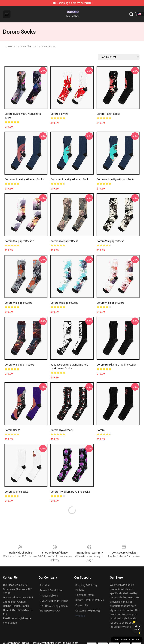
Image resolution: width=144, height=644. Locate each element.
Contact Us (82, 605)
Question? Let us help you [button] (127, 640)
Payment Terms (84, 595)
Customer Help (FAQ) (88, 611)
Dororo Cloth (25, 46)
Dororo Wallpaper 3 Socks (19, 365)
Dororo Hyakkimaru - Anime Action (117, 365)
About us (45, 585)
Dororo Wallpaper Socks (64, 241)
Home (8, 46)
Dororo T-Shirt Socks (108, 114)
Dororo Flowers (59, 114)
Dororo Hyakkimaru (62, 430)
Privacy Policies (49, 596)
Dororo (101, 430)
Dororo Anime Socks (16, 492)
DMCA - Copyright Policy (54, 601)
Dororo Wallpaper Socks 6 (19, 241)
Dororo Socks (47, 46)
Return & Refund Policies (90, 600)
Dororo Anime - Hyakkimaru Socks (24, 179)
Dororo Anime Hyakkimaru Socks (116, 179)
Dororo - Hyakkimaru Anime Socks (70, 492)
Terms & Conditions (51, 590)
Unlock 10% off (137, 628)
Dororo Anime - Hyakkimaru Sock (69, 179)
